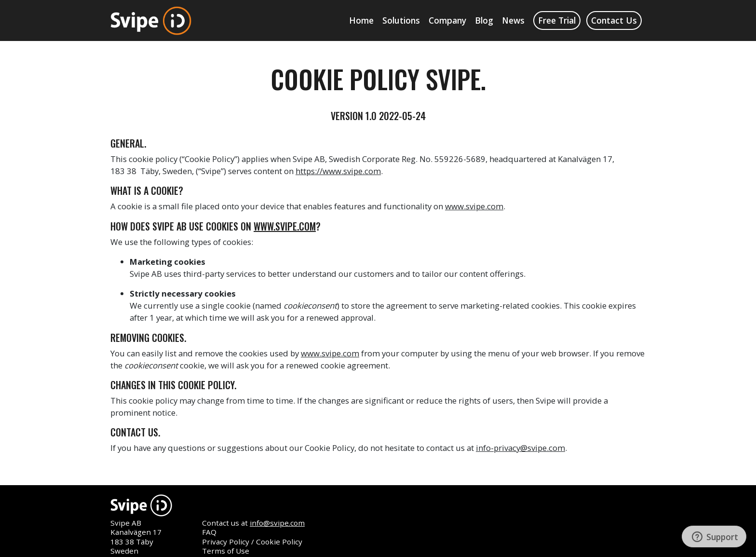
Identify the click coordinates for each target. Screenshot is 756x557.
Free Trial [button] (557, 20)
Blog (484, 20)
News (513, 20)
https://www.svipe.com (338, 171)
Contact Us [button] (614, 20)
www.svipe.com (474, 206)
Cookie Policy (279, 542)
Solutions (401, 20)
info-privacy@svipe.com (520, 448)
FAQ (209, 532)
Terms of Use (226, 551)
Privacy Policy (226, 542)
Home (361, 20)
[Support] (714, 537)
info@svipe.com (277, 523)
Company (447, 20)
